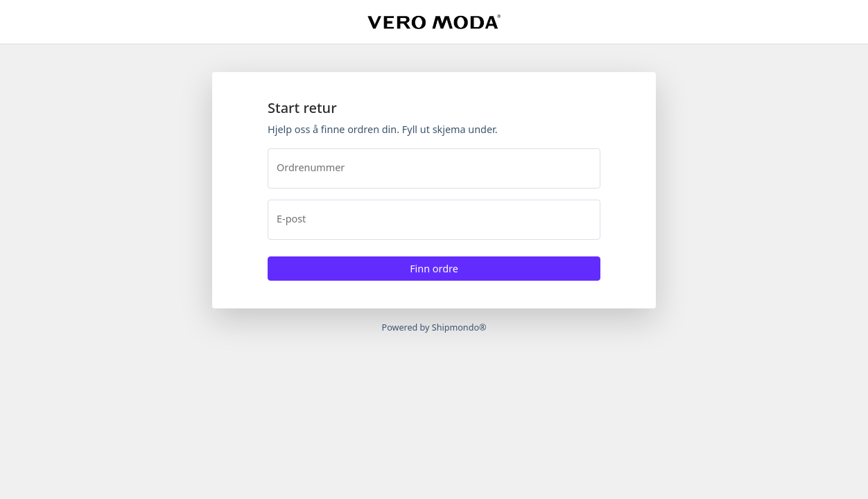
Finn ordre (434, 269)
